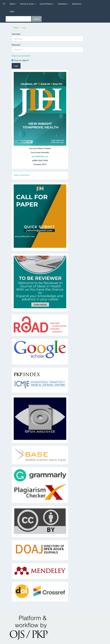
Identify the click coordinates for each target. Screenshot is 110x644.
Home (16, 28)
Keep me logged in (20, 60)
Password (16, 45)
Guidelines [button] (63, 4)
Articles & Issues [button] (28, 4)
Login (12, 11)
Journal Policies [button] (47, 4)
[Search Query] (18, 19)
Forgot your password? (21, 56)
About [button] (13, 4)
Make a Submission (22, 175)
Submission (77, 4)
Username (16, 34)
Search (37, 19)
